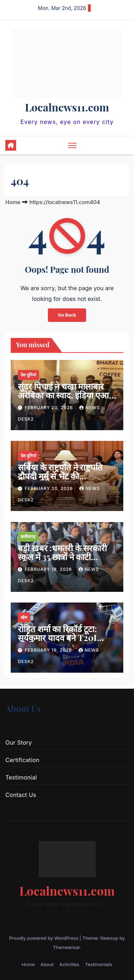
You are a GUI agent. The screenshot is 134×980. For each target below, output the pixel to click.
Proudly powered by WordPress (44, 938)
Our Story (19, 742)
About (47, 964)
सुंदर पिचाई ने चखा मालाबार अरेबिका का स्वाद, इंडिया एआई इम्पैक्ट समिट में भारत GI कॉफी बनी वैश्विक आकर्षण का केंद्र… (66, 399)
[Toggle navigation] (73, 145)
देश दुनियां (28, 375)
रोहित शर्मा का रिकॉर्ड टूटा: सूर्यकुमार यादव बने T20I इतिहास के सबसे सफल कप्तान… (57, 642)
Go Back (67, 315)
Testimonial (21, 777)
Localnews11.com (67, 107)
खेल (24, 617)
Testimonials (99, 964)
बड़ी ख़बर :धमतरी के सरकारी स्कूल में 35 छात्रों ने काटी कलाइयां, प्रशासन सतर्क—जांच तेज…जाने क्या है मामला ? (65, 561)
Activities (69, 964)
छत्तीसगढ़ (28, 536)
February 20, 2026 (49, 408)
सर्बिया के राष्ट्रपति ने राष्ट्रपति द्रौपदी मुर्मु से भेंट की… (60, 471)
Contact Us (21, 795)
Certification (22, 760)
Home (13, 202)
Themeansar (66, 947)
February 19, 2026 (49, 569)
